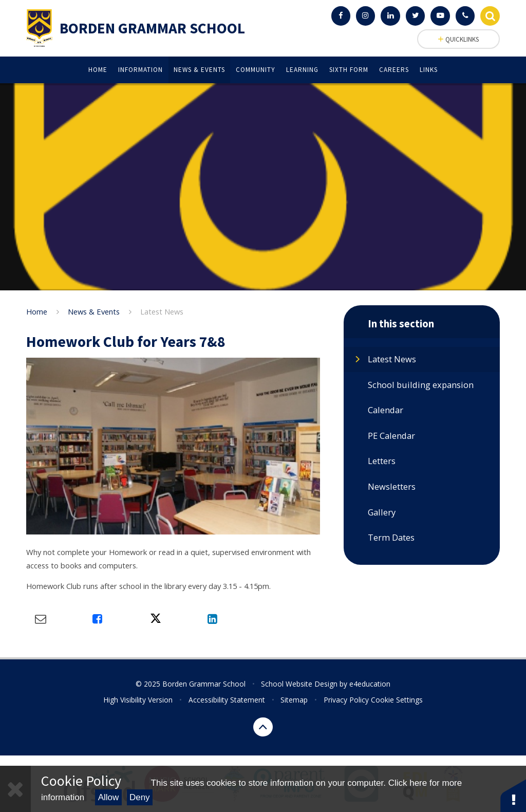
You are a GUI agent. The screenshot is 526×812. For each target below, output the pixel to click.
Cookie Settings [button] (397, 700)
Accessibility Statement (227, 700)
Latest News (162, 311)
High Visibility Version (138, 700)
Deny (140, 797)
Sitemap (294, 700)
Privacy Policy (346, 700)
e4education (370, 684)
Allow (109, 797)
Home (37, 311)
